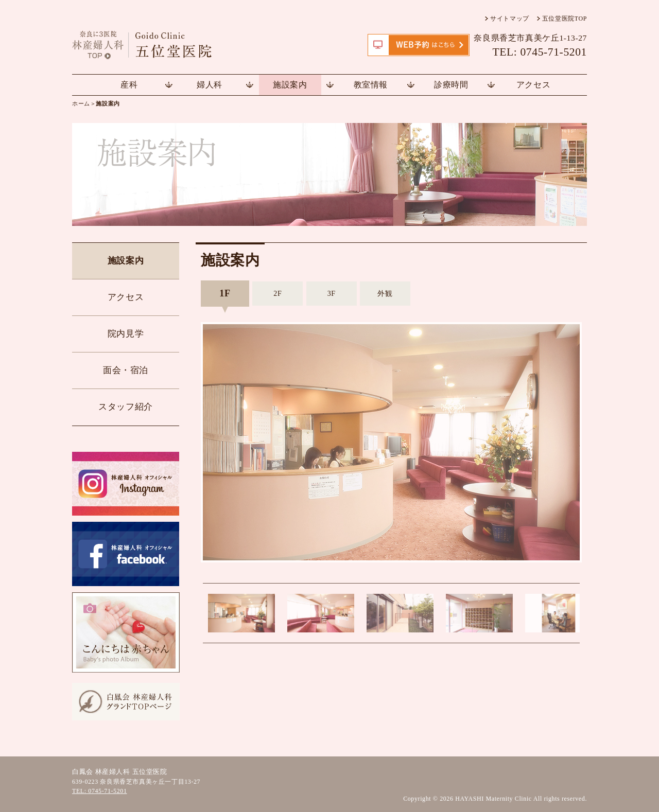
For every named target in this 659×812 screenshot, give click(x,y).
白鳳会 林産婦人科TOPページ (126, 702)
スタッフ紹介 (126, 407)
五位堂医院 (157, 45)
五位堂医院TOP (565, 19)
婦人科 (210, 85)
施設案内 (290, 85)
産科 (129, 85)
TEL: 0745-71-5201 (100, 791)
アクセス (533, 85)
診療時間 (451, 85)
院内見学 (126, 334)
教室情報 (371, 85)
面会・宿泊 (126, 370)
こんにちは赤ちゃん (126, 632)
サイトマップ (510, 19)
